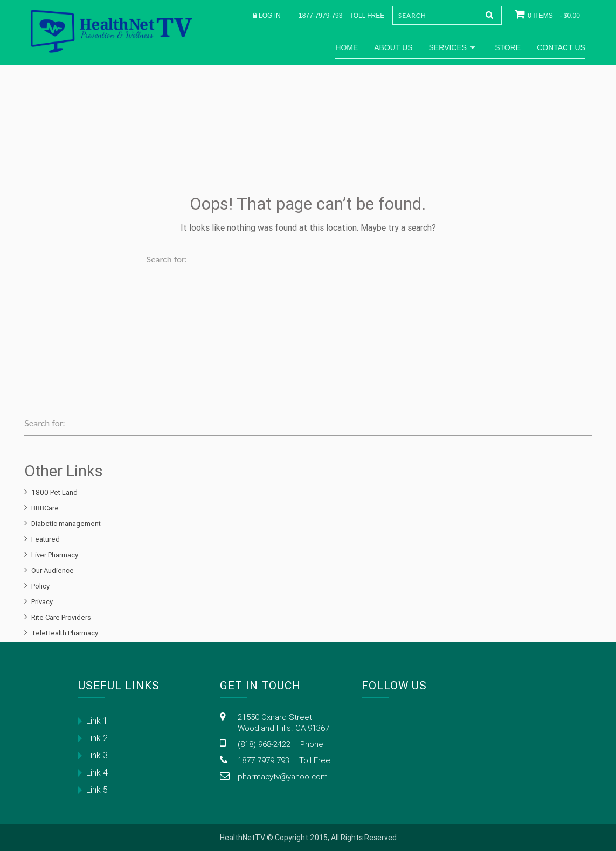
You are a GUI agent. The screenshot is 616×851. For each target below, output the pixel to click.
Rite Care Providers (61, 617)
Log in (270, 16)
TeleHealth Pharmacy (65, 633)
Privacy (42, 602)
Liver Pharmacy (55, 555)
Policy (40, 586)
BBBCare (45, 508)
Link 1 (97, 721)
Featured (46, 539)
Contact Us (561, 47)
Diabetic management (66, 524)
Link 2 (97, 738)
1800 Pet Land (54, 492)
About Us (393, 47)
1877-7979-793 (320, 16)
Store (508, 47)
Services (454, 47)
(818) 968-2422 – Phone (281, 744)
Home (347, 47)
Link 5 (97, 790)
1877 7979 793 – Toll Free (284, 760)
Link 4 (97, 772)
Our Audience (53, 570)
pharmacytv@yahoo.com (283, 776)
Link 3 (97, 755)
